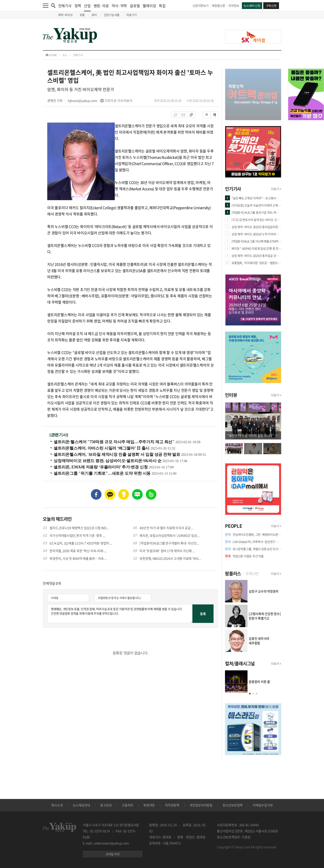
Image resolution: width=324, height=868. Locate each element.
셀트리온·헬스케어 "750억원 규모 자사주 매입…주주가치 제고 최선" (114, 442)
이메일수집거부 (263, 805)
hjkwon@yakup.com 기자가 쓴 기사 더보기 (100, 101)
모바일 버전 (113, 854)
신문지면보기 (201, 6)
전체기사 (65, 6)
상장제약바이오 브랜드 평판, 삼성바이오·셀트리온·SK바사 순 (108, 461)
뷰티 (94, 15)
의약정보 (234, 6)
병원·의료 (101, 6)
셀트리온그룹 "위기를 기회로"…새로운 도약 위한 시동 (103, 473)
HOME (51, 55)
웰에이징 (149, 6)
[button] (250, 694)
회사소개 (57, 805)
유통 (82, 15)
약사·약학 (119, 6)
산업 (87, 7)
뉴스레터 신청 (252, 6)
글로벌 (135, 6)
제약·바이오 (65, 15)
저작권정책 (172, 805)
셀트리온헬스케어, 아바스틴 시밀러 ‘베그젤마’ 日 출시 (102, 448)
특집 (162, 6)
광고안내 (106, 805)
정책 (78, 6)
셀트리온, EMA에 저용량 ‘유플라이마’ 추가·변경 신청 (101, 467)
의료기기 (132, 15)
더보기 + (276, 189)
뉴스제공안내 (82, 805)
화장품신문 (219, 6)
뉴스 (65, 55)
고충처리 (127, 805)
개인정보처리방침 (201, 805)
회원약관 (149, 805)
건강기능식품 (112, 15)
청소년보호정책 (233, 805)
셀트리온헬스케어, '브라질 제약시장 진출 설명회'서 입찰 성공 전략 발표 (117, 454)
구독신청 (271, 6)
